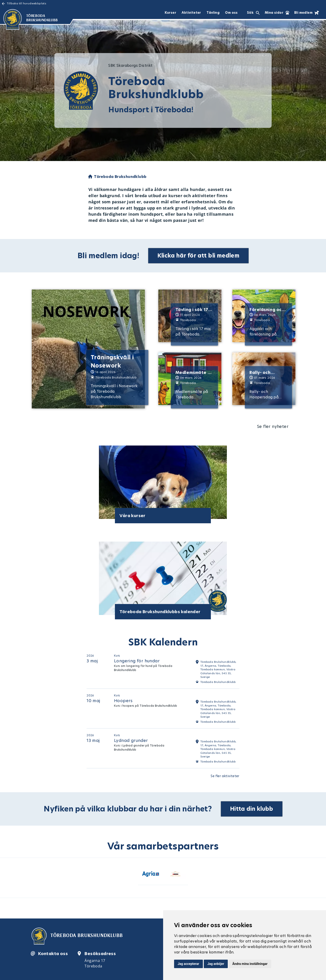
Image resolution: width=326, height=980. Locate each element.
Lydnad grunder (131, 740)
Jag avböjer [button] (216, 964)
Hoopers (123, 701)
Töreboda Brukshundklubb (218, 682)
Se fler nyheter (273, 426)
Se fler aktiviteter (225, 776)
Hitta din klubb (252, 809)
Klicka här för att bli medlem (199, 256)
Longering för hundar (137, 661)
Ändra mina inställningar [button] (250, 964)
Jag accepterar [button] (188, 964)
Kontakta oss (53, 953)
